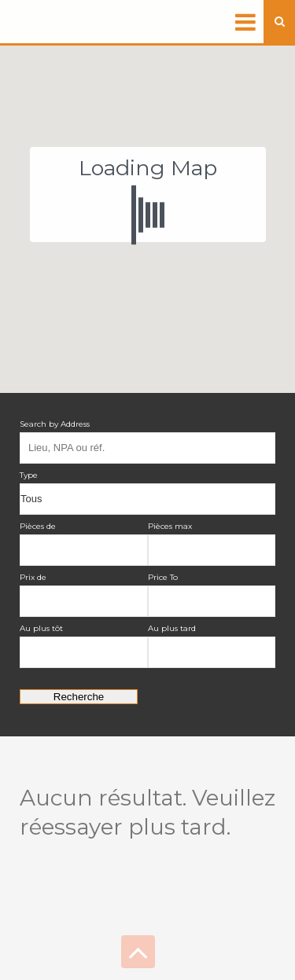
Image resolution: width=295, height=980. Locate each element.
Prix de (33, 577)
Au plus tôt (41, 628)
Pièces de (38, 526)
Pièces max (170, 526)
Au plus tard (172, 628)
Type (29, 475)
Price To (163, 577)
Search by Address (55, 424)
